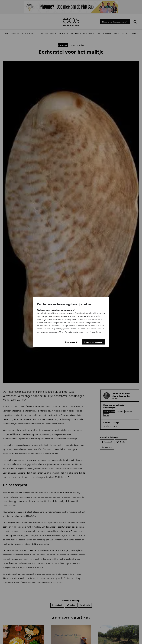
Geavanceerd (71, 342)
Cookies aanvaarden (93, 342)
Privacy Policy (95, 332)
